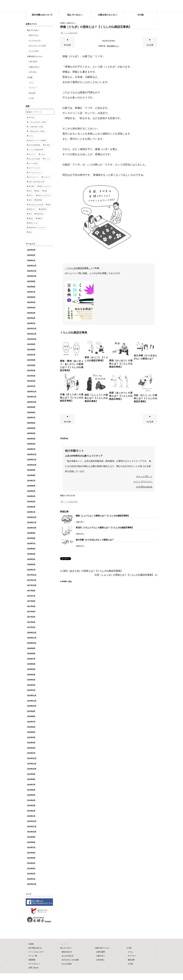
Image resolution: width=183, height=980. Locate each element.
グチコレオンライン (35, 173)
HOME (62, 23)
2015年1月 (31, 753)
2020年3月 (31, 439)
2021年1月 (31, 386)
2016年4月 (31, 675)
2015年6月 (31, 727)
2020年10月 (32, 402)
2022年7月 (31, 292)
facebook (155, 5)
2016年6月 (31, 664)
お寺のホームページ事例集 (37, 140)
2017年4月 (31, 612)
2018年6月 (31, 549)
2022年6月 (31, 297)
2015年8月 (31, 716)
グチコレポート (34, 177)
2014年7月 (31, 785)
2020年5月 (31, 428)
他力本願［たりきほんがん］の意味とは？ (95, 540)
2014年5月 (31, 795)
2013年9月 (31, 837)
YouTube (32, 118)
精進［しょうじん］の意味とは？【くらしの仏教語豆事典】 (103, 516)
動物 (38, 191)
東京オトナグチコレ (44, 195)
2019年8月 (31, 475)
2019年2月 (31, 507)
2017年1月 (31, 627)
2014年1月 (31, 816)
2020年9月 (31, 407)
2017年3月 (31, 617)
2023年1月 (31, 261)
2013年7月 (31, 848)
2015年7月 (31, 722)
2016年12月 (32, 633)
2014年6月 (31, 790)
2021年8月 (31, 350)
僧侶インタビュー (45, 186)
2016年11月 (32, 638)
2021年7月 (31, 355)
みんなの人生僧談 (34, 159)
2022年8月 (31, 287)
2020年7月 (31, 418)
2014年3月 (31, 806)
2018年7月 (31, 544)
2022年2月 (31, 318)
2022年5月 (31, 302)
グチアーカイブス (34, 168)
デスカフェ (47, 177)
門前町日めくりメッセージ (37, 228)
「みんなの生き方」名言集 (37, 122)
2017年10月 (32, 585)
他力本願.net (91, 6)
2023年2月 (31, 255)
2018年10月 (32, 528)
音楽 (30, 232)
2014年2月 (31, 811)
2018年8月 (31, 538)
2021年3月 (31, 376)
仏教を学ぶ (71, 23)
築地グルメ (32, 209)
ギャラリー (33, 88)
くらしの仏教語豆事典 (70, 33)
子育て (31, 195)
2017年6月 (31, 601)
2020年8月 (31, 413)
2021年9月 (31, 344)
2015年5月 (31, 732)
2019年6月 (31, 486)
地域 (45, 191)
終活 (30, 214)
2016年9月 (31, 648)
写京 (30, 191)
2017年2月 (31, 622)
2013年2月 (31, 874)
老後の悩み (40, 214)
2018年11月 (32, 523)
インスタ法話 (33, 163)
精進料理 (43, 209)
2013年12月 (32, 821)
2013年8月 (31, 842)
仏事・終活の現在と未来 (37, 182)
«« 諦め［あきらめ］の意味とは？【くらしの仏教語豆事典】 (91, 571)
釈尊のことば (33, 223)
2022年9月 (31, 281)
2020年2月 (31, 444)
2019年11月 (32, 460)
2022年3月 (31, 313)
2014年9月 (31, 774)
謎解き (40, 218)
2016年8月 (31, 654)
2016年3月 (31, 680)
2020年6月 (31, 423)
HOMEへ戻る (67, 582)
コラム (31, 83)
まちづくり (32, 154)
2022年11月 (32, 271)
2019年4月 (31, 496)
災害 (30, 200)
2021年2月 (31, 381)
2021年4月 (31, 371)
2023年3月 (31, 250)
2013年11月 (32, 827)
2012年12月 (32, 884)
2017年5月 (31, 606)
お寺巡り (48, 145)
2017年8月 (31, 591)
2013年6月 (31, 853)
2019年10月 (32, 465)
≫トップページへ (143, 482)
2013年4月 (31, 863)
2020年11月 (32, 397)
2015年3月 (31, 743)
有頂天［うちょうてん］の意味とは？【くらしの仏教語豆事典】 (105, 528)
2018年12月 (32, 517)
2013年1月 (31, 879)
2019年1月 (31, 512)
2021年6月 (31, 360)
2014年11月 (32, 764)
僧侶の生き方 (34, 35)
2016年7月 (31, 659)
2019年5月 (31, 491)
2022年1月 (31, 323)
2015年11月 (32, 701)
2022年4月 (31, 308)
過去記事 (32, 93)
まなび (43, 154)
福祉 (49, 205)
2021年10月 (32, 339)
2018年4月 (31, 554)
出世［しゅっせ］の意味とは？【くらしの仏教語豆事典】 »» (126, 575)
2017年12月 (32, 575)
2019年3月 (31, 502)
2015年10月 (32, 706)
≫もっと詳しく (144, 476)
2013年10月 (32, 832)
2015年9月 (31, 711)
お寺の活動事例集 (34, 145)
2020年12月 (32, 392)
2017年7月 (31, 596)
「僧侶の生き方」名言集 (37, 131)
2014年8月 (31, 779)
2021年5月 (31, 365)
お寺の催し (33, 72)
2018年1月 (31, 570)
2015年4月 (31, 738)
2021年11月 (32, 334)
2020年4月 (31, 433)
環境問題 (39, 200)
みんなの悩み (34, 51)
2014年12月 (32, 758)
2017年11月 (32, 580)
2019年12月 (32, 454)
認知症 (31, 218)
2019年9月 (31, 470)
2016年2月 (31, 685)
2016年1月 (31, 690)
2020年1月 (31, 449)
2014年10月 (32, 769)
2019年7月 (31, 481)
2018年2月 (31, 564)
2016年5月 (31, 669)
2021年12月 (32, 329)
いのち (31, 136)
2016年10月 (32, 643)
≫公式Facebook (144, 487)
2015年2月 (31, 748)
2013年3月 (31, 869)
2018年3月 (31, 559)
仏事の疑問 (33, 62)
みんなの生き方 (35, 41)
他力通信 (32, 186)
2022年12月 (32, 266)
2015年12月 (32, 696)
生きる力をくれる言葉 (37, 46)
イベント (48, 159)
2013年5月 (31, 858)
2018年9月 (31, 533)
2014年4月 (31, 800)
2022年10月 (32, 276)
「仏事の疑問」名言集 (36, 127)
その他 (31, 98)
